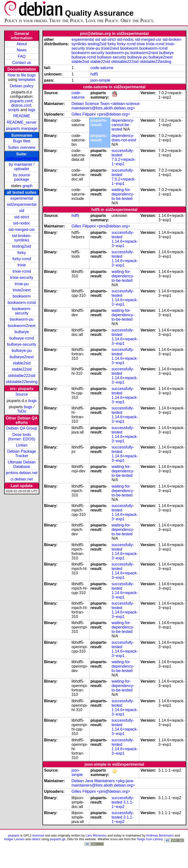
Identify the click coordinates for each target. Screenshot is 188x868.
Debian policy (22, 86)
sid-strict (22, 217)
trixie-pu (22, 284)
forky (22, 253)
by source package (22, 177)
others (36, 839)
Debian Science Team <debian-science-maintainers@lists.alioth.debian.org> (106, 106)
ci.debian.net (22, 479)
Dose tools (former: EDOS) (22, 437)
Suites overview (22, 147)
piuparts (14, 835)
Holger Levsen (14, 839)
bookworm (22, 296)
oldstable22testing (22, 382)
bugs (33, 401)
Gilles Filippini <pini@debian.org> (101, 114)
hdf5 (94, 74)
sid (22, 211)
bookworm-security (22, 311)
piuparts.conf (21, 101)
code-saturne (102, 68)
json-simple (100, 80)
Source (22, 394)
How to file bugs (22, 75)
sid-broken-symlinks (22, 238)
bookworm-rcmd (22, 303)
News (22, 50)
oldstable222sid (22, 376)
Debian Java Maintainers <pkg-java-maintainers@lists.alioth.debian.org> (103, 783)
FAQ (22, 56)
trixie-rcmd (22, 271)
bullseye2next (22, 357)
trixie (22, 265)
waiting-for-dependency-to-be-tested (123, 194)
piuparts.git (58, 839)
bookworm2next (22, 326)
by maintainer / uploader (22, 167)
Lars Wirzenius (96, 835)
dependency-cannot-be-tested (123, 125)
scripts (14, 110)
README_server (22, 122)
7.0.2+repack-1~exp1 (124, 162)
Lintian (22, 445)
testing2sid (22, 246)
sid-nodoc (22, 223)
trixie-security (22, 277)
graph (27, 186)
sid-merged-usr (22, 230)
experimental (22, 198)
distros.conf (21, 105)
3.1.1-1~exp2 (123, 804)
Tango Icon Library (150, 839)
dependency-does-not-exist (124, 138)
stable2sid (22, 363)
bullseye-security (22, 344)
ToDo (22, 411)
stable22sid (22, 369)
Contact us (22, 63)
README (22, 116)
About (22, 44)
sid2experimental (22, 158)
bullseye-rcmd (22, 338)
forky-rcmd (22, 259)
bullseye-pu (22, 351)
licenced (38, 835)
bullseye (22, 332)
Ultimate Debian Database (22, 464)
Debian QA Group (22, 428)
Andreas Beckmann (160, 835)
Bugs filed (22, 141)
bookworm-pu (22, 319)
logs (32, 110)
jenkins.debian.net (22, 473)
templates (27, 80)
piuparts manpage (22, 128)
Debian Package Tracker (22, 454)
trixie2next (22, 290)
